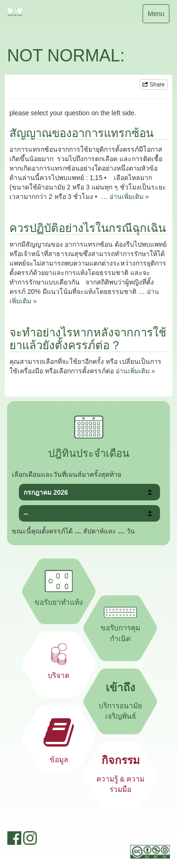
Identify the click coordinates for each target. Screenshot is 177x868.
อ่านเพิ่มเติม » (129, 197)
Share (154, 85)
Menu (156, 16)
